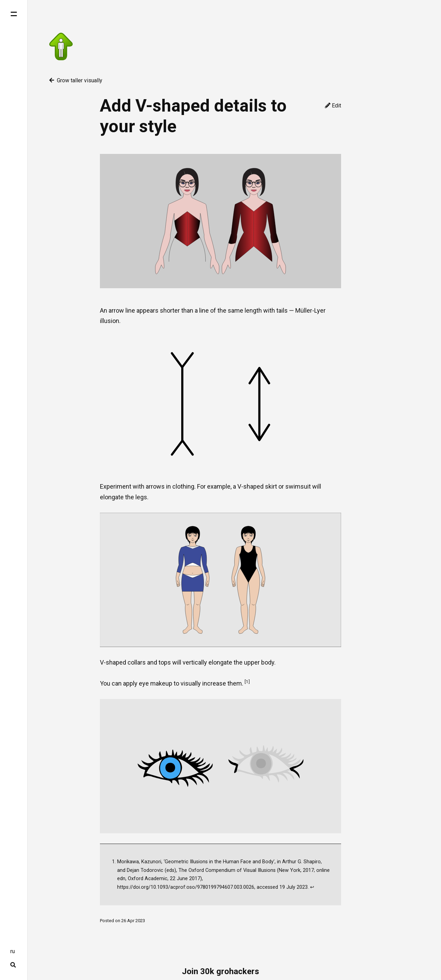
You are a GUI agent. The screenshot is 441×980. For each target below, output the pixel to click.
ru (13, 951)
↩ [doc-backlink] (312, 887)
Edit (333, 106)
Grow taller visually (76, 80)
